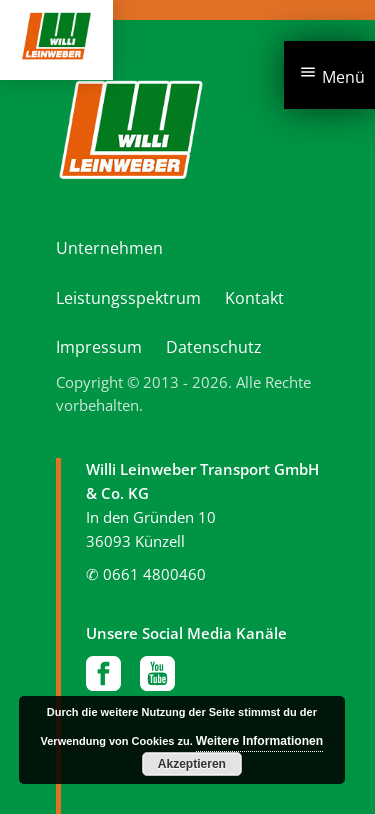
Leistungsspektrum (128, 298)
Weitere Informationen (259, 741)
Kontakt (254, 298)
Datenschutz (214, 347)
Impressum (99, 347)
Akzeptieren (192, 764)
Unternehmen (109, 248)
